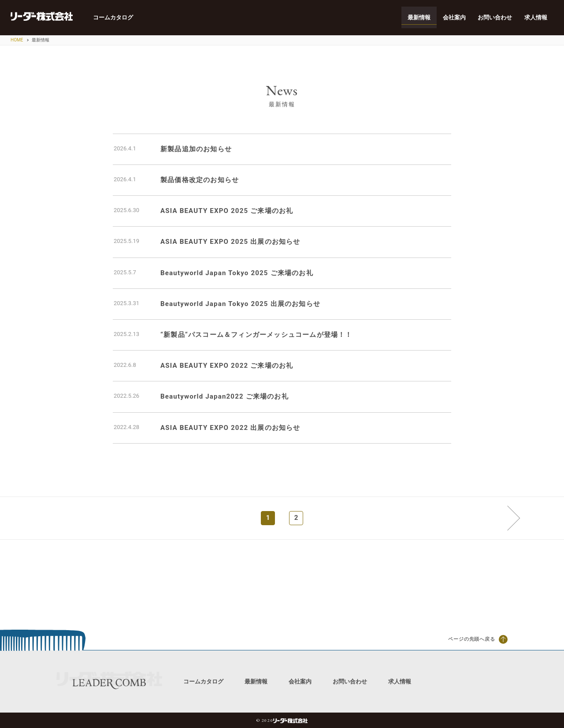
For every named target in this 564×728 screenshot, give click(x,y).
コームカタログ (113, 17)
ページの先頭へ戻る (478, 639)
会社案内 (454, 17)
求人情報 (536, 17)
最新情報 (419, 17)
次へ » (507, 518)
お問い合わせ (495, 17)
